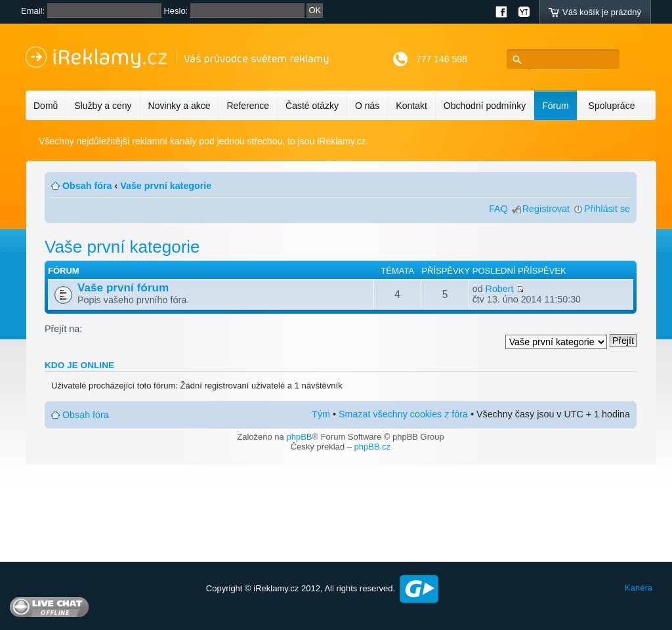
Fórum (555, 106)
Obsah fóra (87, 186)
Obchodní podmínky (485, 106)
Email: (33, 11)
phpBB (299, 437)
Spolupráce (612, 106)
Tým (321, 414)
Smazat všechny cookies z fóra (403, 414)
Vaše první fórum (123, 287)
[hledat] (567, 59)
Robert (500, 289)
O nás (367, 106)
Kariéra (639, 588)
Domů (46, 106)
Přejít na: (63, 329)
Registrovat (546, 209)
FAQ (498, 209)
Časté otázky (312, 106)
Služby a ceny (103, 106)
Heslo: (176, 11)
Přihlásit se (607, 209)
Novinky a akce (179, 106)
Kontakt (411, 106)
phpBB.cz (373, 447)
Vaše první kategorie (166, 186)
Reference (248, 106)
